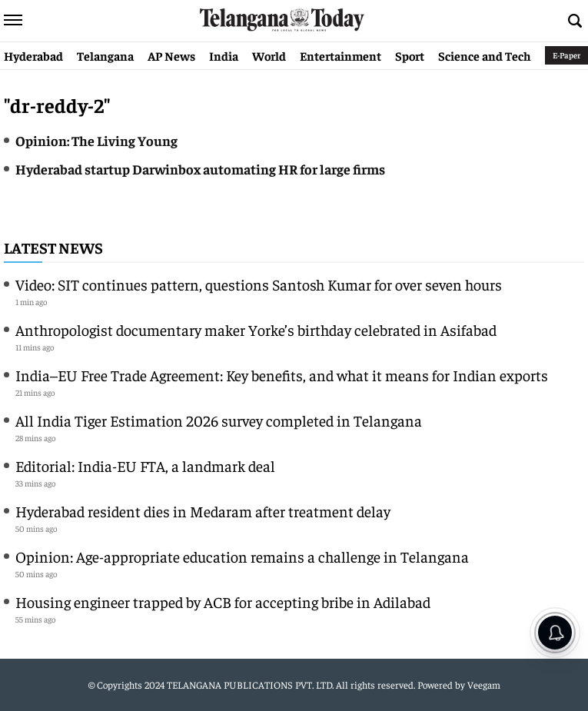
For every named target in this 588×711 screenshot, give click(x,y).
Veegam (484, 684)
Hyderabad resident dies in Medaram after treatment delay (203, 511)
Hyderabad (33, 55)
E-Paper (566, 55)
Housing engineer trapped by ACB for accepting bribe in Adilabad (223, 601)
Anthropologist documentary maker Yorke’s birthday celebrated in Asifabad (256, 329)
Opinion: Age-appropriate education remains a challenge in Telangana (242, 556)
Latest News (53, 247)
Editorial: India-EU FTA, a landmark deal (145, 465)
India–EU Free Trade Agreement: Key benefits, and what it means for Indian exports (282, 375)
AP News (171, 55)
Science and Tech (485, 55)
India (224, 55)
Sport (410, 55)
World (269, 55)
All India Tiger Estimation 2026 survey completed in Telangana (219, 420)
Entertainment (341, 55)
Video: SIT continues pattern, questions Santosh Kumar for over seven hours (259, 284)
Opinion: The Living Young (96, 140)
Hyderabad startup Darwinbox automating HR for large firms (200, 169)
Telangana (105, 55)
